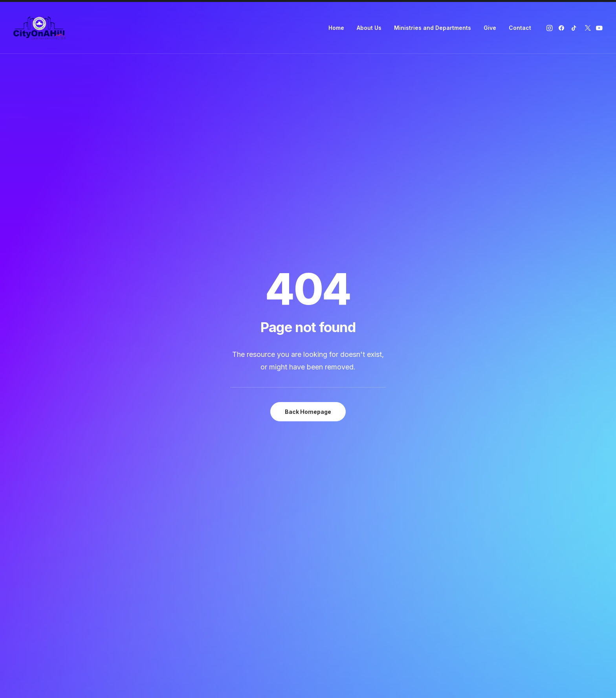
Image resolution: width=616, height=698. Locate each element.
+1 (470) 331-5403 (464, 476)
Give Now (308, 359)
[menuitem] (336, 28)
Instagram (337, 455)
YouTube (335, 497)
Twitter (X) (336, 486)
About (213, 466)
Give (490, 28)
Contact (520, 28)
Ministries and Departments (433, 28)
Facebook (337, 466)
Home (336, 28)
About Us (369, 28)
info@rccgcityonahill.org (473, 497)
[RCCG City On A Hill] (39, 28)
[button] (550, 28)
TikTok (332, 476)
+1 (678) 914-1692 (462, 486)
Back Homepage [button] (308, 204)
